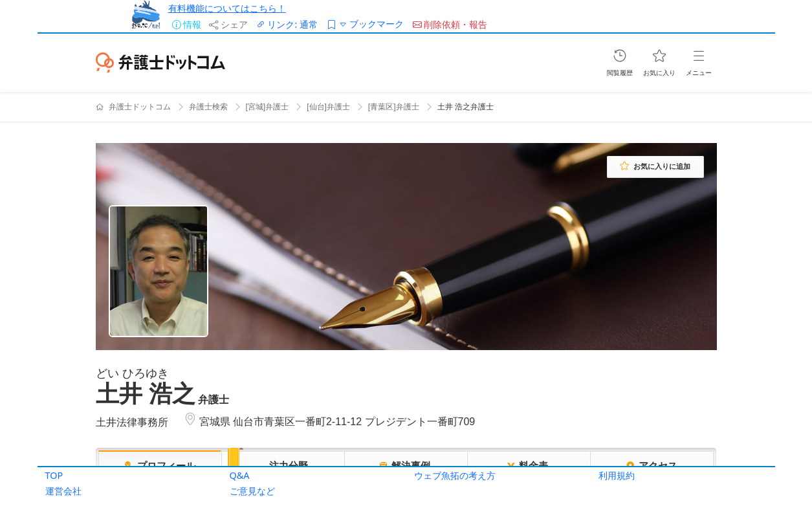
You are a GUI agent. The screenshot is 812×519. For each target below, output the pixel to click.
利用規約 (617, 475)
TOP (54, 475)
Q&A (240, 475)
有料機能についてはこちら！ (227, 8)
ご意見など (252, 491)
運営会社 (63, 491)
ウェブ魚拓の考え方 (455, 475)
